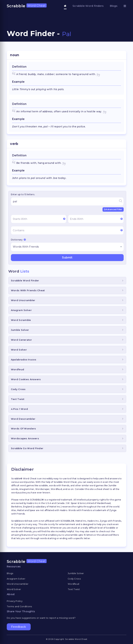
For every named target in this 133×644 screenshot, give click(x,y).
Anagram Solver (21, 310)
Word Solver (19, 350)
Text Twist (18, 399)
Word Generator (21, 340)
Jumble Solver (20, 330)
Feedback (19, 627)
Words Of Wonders (23, 429)
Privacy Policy (15, 601)
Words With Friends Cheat (28, 290)
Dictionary (18, 240)
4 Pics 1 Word (19, 409)
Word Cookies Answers (26, 379)
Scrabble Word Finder (25, 280)
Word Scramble (21, 320)
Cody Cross (18, 389)
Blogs (114, 6)
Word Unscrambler (23, 300)
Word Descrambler (23, 419)
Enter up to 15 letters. (23, 194)
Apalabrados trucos (24, 360)
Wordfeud (17, 369)
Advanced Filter (113, 209)
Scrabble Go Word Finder (27, 448)
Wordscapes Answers (25, 438)
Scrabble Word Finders (88, 6)
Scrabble (27, 6)
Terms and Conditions (19, 606)
